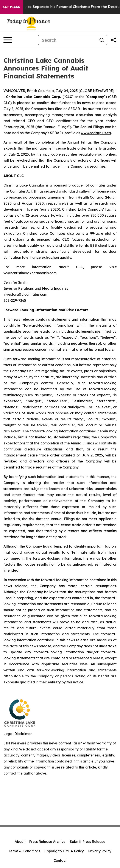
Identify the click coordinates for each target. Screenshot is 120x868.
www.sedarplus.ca (96, 133)
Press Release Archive (47, 842)
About (20, 842)
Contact (60, 860)
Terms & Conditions (24, 851)
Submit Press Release (88, 842)
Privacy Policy (100, 851)
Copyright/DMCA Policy (64, 851)
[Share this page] (114, 40)
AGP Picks (11, 7)
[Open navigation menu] (8, 40)
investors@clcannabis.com (25, 294)
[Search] (67, 40)
